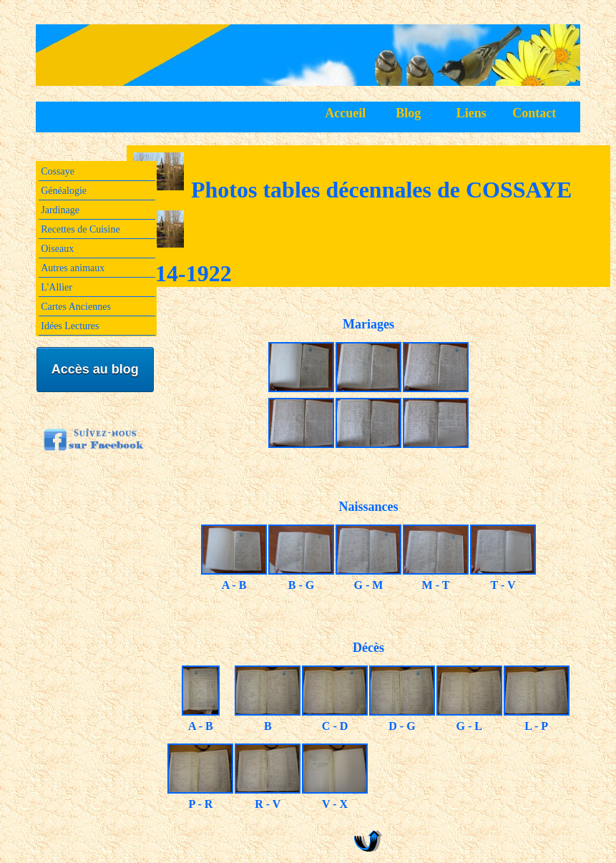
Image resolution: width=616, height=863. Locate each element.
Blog (408, 113)
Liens (471, 113)
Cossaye (58, 171)
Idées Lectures (70, 326)
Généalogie (64, 191)
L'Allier (57, 287)
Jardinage (60, 210)
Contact (534, 113)
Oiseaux (57, 249)
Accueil (345, 113)
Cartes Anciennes (76, 307)
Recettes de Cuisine (80, 229)
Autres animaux (73, 268)
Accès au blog (95, 369)
